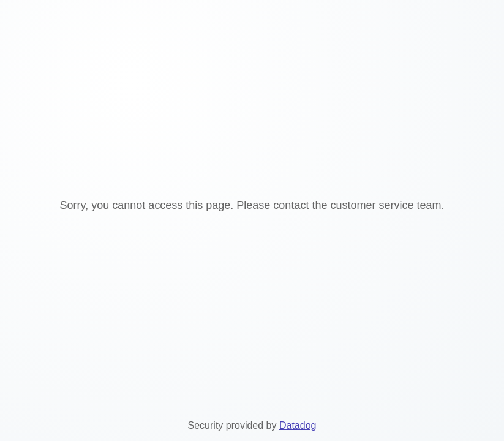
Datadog (298, 425)
